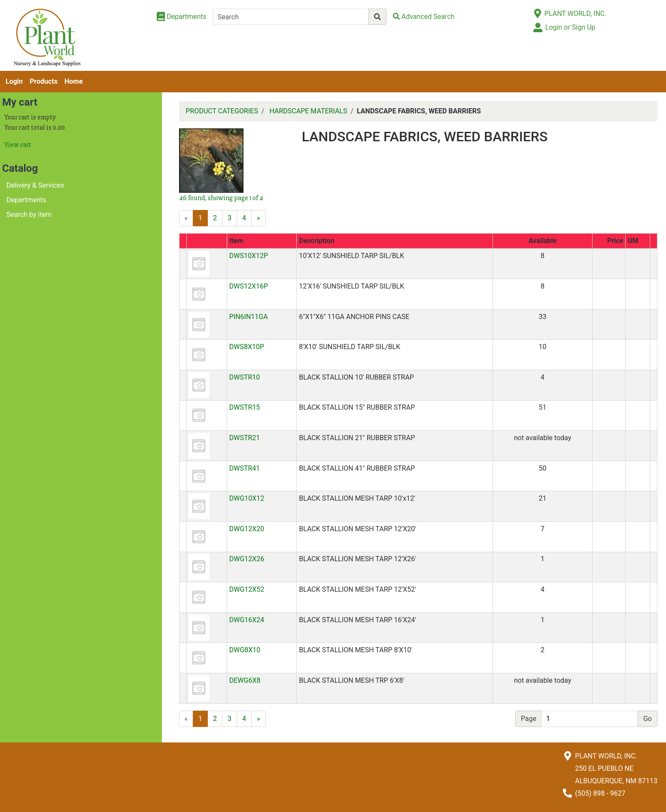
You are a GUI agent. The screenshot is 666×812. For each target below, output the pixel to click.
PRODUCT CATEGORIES (222, 111)
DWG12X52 (247, 589)
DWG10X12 (247, 498)
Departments (26, 200)
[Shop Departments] (182, 17)
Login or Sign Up (570, 27)
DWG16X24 (247, 620)
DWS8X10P (247, 347)
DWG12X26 (247, 559)
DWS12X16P (249, 286)
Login (14, 81)
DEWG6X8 (245, 680)
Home (74, 81)
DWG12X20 (247, 529)
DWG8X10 (245, 650)
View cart (18, 145)
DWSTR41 (245, 468)
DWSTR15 (245, 407)
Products (44, 81)
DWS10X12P (249, 256)
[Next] (258, 218)
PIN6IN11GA (249, 317)
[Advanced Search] (424, 17)
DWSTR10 (245, 377)
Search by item (29, 214)
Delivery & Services (35, 185)
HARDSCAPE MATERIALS (309, 111)
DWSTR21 (245, 438)
